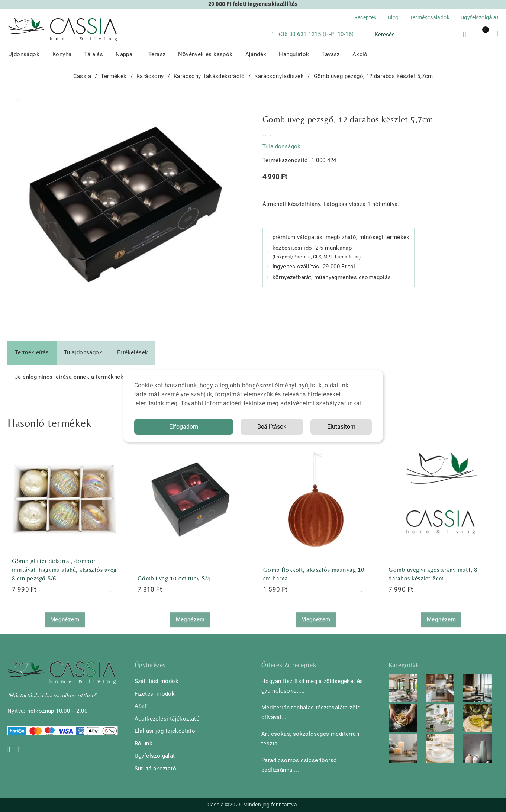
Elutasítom (341, 427)
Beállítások (272, 427)
